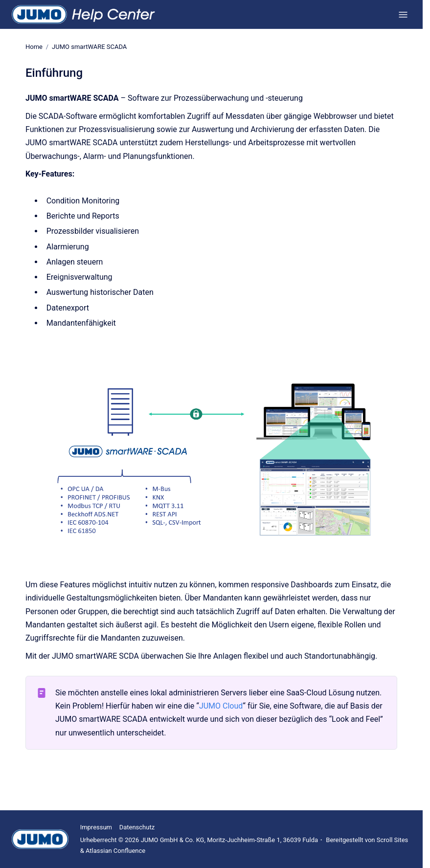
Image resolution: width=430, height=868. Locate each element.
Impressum (96, 827)
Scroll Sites (393, 840)
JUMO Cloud (221, 706)
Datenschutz (137, 827)
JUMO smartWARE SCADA (89, 47)
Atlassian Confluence (115, 851)
